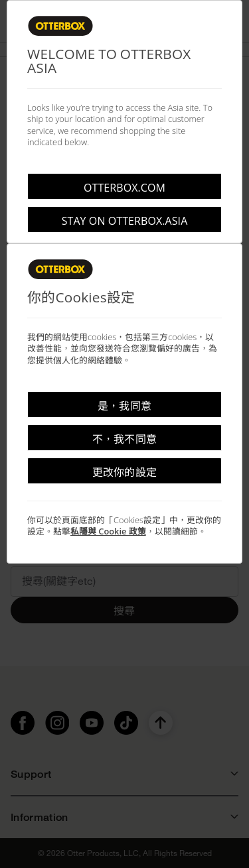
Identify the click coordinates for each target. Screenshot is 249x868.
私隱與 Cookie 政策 (108, 531)
